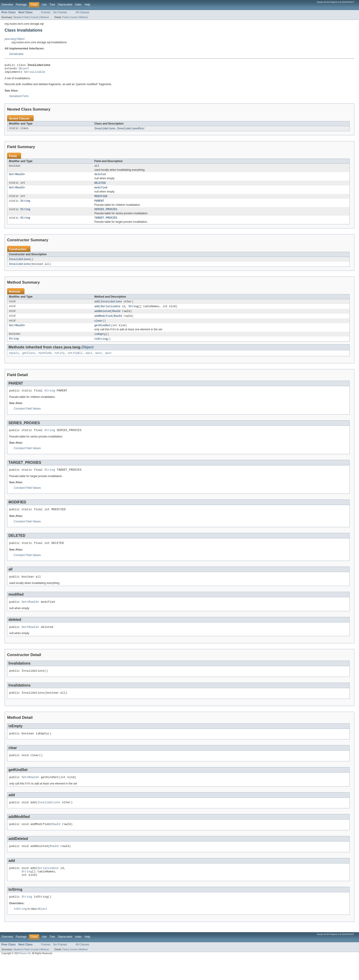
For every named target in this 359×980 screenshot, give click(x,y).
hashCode (45, 361)
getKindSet (102, 333)
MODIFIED (101, 200)
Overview (7, 5)
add (97, 308)
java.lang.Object (15, 39)
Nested (18, 17)
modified (101, 191)
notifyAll (75, 361)
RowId (19, 177)
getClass (29, 361)
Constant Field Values (27, 418)
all (97, 168)
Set (11, 177)
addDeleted (102, 318)
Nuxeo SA (25, 976)
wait (89, 361)
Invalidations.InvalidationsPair (120, 131)
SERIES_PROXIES (106, 214)
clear (98, 328)
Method (44, 17)
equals (14, 361)
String (25, 205)
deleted (100, 177)
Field (26, 17)
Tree (52, 5)
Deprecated (65, 5)
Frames (46, 12)
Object (24, 70)
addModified (103, 323)
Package (21, 5)
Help (87, 5)
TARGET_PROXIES (106, 223)
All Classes (82, 12)
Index (78, 5)
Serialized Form (19, 98)
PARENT (99, 205)
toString (101, 347)
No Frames (60, 12)
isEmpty (100, 342)
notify (60, 361)
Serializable (16, 54)
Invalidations (19, 265)
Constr (35, 17)
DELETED (100, 186)
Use (44, 5)
